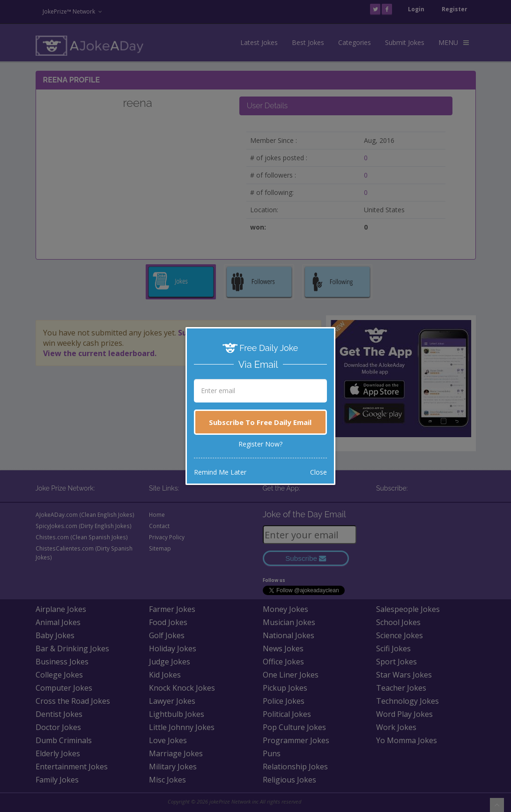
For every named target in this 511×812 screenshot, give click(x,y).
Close (318, 472)
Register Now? (260, 444)
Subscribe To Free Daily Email (260, 422)
